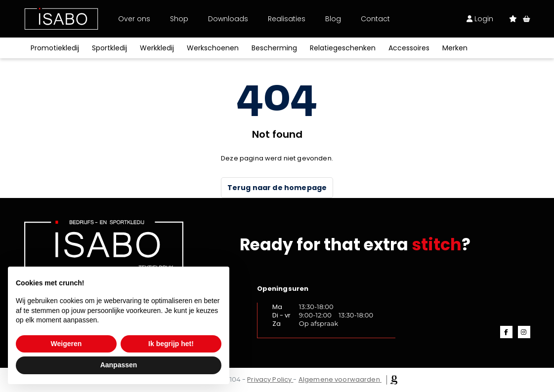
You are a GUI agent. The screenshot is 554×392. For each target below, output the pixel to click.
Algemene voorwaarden (339, 379)
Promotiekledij (55, 48)
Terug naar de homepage (277, 188)
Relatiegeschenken (343, 48)
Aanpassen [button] (119, 365)
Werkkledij (157, 48)
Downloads (228, 19)
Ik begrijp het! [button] (171, 344)
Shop (179, 19)
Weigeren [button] (66, 344)
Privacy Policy (269, 379)
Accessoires (409, 48)
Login (480, 19)
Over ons (134, 19)
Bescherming (274, 48)
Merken (455, 48)
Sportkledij (109, 48)
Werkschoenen (213, 48)
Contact (375, 19)
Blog (333, 19)
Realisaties (287, 19)
